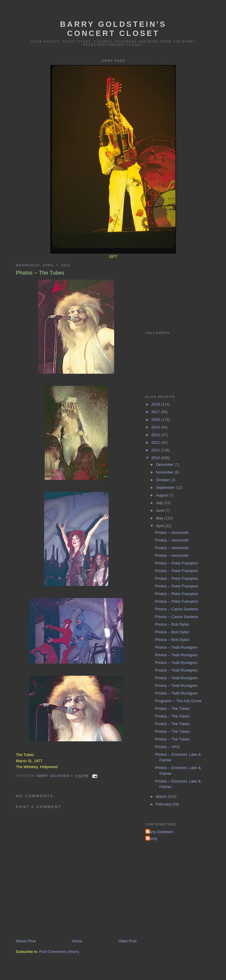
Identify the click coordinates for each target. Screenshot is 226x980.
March (162, 797)
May (160, 518)
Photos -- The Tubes (172, 709)
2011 (156, 450)
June (161, 510)
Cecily (152, 839)
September (166, 487)
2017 (156, 412)
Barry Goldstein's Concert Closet (113, 29)
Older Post (128, 941)
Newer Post (26, 941)
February (164, 804)
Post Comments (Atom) (59, 952)
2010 (156, 458)
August (162, 495)
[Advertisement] (175, 288)
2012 (156, 442)
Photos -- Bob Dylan (172, 624)
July (160, 503)
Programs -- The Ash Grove (178, 701)
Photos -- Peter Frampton (176, 563)
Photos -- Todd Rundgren (176, 647)
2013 (156, 435)
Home (77, 941)
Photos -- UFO (167, 747)
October (163, 480)
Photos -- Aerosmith (172, 533)
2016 (156, 420)
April (160, 526)
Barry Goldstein (160, 832)
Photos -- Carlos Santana (176, 609)
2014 (156, 427)
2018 (156, 404)
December (165, 465)
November (165, 472)
